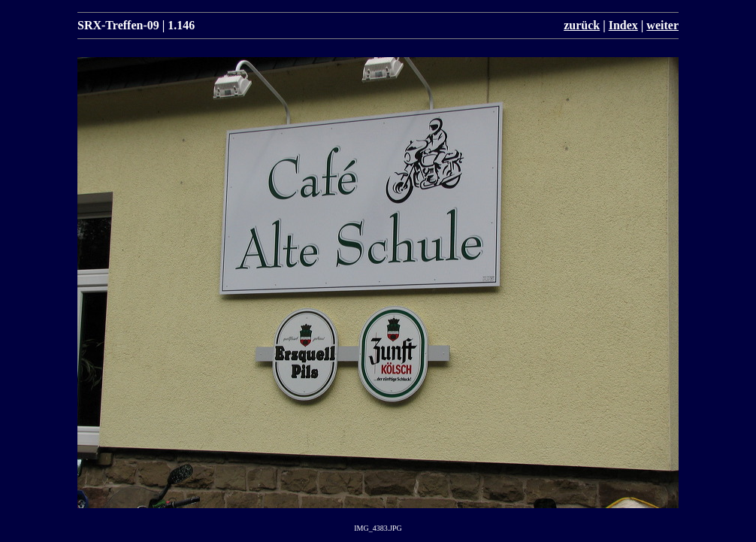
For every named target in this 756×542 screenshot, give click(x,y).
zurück (582, 25)
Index (623, 25)
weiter (662, 25)
